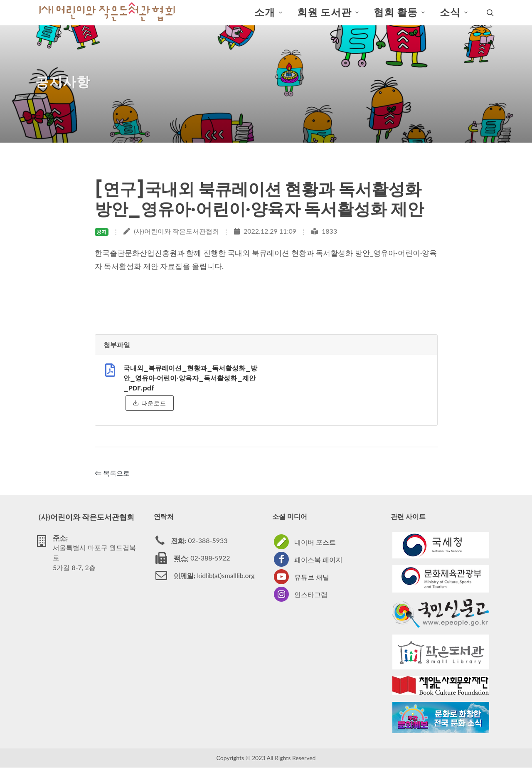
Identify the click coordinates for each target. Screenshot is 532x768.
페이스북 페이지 (318, 560)
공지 (101, 232)
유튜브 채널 (312, 577)
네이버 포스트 (315, 542)
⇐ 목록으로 (112, 473)
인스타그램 (311, 595)
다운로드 (150, 403)
